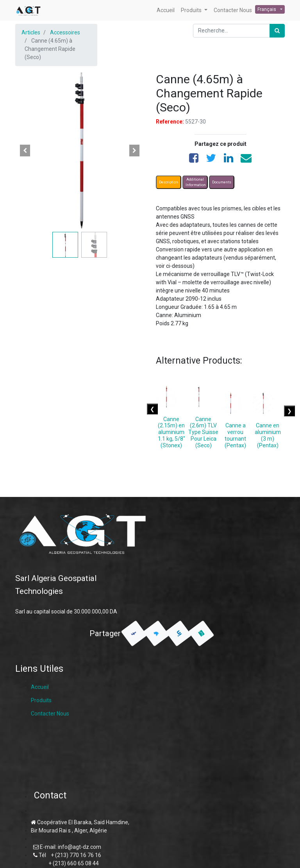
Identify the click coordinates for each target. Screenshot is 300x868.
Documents (222, 182)
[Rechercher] (277, 31)
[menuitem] (166, 10)
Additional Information (196, 182)
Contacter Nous (50, 714)
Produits (41, 700)
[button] (25, 151)
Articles (31, 32)
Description (169, 182)
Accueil (40, 687)
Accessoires (65, 32)
